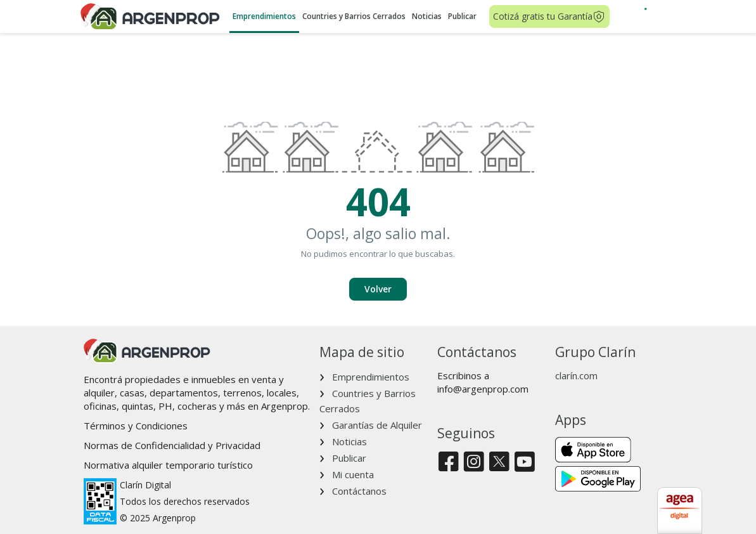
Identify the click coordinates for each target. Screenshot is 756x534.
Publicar (462, 16)
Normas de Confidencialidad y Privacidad (172, 445)
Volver (378, 289)
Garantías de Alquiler (377, 425)
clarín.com (576, 375)
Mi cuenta (353, 474)
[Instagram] (474, 463)
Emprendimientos (264, 16)
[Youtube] (524, 463)
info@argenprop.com (483, 389)
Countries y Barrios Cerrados (354, 16)
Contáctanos (359, 491)
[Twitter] (499, 463)
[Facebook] (448, 463)
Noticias (427, 16)
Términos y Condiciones (136, 426)
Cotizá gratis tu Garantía (549, 16)
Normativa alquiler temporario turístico (168, 465)
